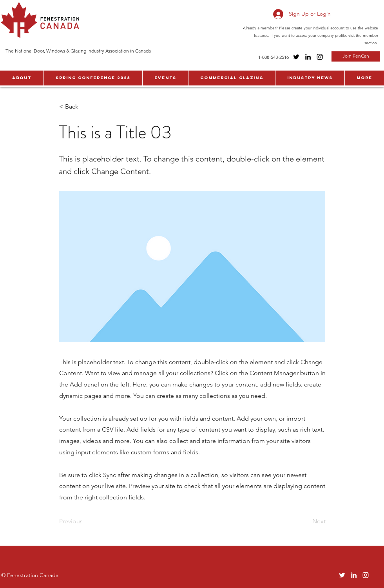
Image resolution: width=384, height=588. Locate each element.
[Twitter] (296, 57)
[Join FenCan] (356, 56)
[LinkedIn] (308, 57)
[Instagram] (320, 57)
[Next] (306, 521)
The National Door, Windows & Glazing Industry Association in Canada (78, 51)
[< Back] (85, 107)
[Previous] (85, 521)
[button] (22, 78)
